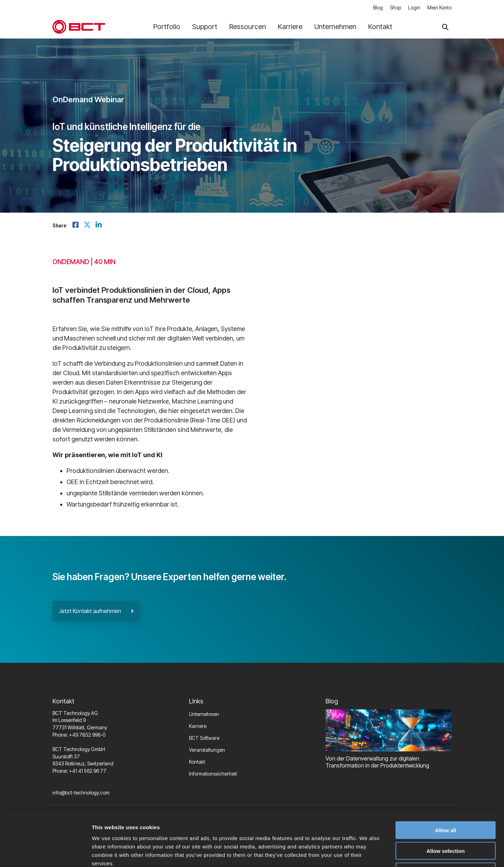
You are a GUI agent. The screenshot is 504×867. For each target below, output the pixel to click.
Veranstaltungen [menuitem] (207, 750)
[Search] (445, 27)
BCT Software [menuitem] (204, 738)
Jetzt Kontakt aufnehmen (96, 611)
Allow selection (445, 802)
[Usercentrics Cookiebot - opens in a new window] (45, 853)
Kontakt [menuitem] (197, 762)
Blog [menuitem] (378, 8)
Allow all (446, 781)
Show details (367, 853)
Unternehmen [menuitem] (204, 714)
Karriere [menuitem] (198, 726)
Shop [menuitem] (395, 8)
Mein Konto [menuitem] (439, 8)
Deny (446, 822)
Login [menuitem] (414, 8)
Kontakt (380, 27)
